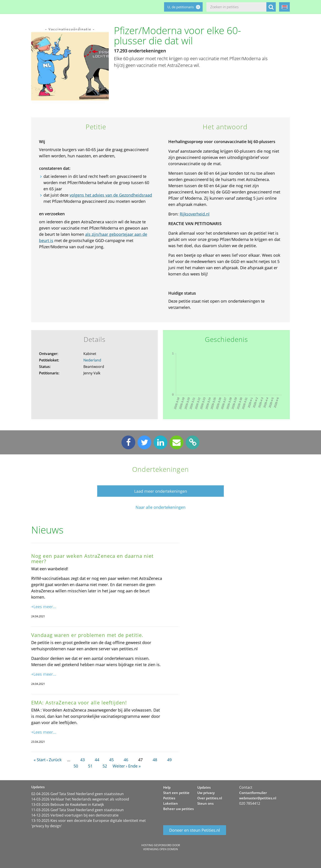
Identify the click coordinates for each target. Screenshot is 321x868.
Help (167, 787)
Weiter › (120, 766)
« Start (40, 760)
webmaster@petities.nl (258, 798)
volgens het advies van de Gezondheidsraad (111, 195)
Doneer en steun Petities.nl (195, 830)
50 (76, 766)
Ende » (134, 766)
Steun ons (205, 803)
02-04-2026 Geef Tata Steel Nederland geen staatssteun (77, 794)
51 (90, 766)
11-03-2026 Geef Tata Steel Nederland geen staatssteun (77, 810)
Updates (204, 787)
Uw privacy (206, 793)
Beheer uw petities (178, 809)
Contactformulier (253, 793)
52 (105, 766)
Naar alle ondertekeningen (160, 507)
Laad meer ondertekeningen (161, 491)
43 (82, 760)
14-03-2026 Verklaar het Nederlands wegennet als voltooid (80, 799)
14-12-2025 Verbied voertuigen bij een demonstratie (75, 815)
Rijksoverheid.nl (195, 214)
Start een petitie (176, 793)
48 (155, 760)
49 (169, 760)
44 (97, 760)
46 (126, 760)
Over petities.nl (210, 798)
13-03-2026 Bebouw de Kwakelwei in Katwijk (68, 804)
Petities (169, 798)
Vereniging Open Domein (160, 849)
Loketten (171, 803)
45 (111, 760)
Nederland (92, 360)
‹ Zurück (54, 760)
